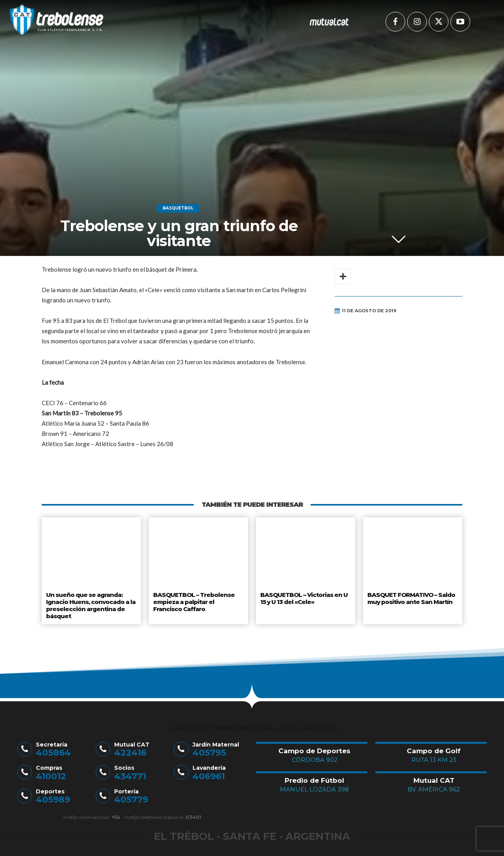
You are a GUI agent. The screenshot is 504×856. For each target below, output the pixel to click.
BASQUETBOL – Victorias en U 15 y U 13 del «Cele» (303, 597)
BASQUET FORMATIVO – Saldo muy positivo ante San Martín (411, 597)
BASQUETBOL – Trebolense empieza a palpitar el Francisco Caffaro (198, 600)
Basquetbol (178, 208)
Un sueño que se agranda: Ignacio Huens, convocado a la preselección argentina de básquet (90, 603)
